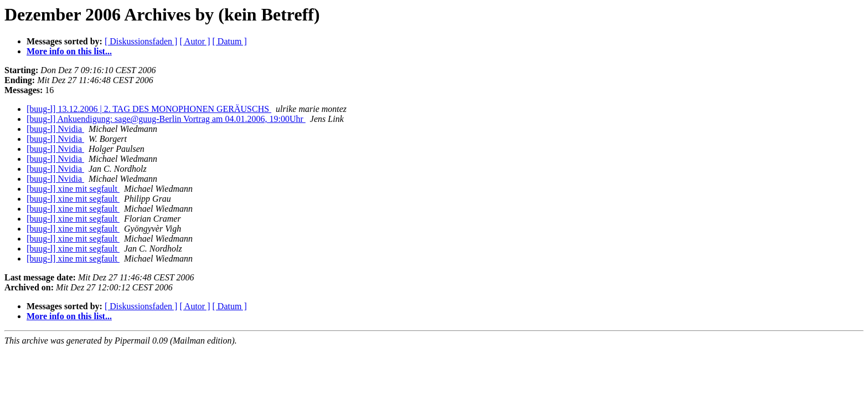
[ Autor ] (195, 41)
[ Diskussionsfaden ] (141, 41)
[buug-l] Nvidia (55, 129)
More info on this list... (69, 51)
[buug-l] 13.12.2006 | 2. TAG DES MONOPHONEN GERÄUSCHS (149, 109)
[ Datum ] (230, 41)
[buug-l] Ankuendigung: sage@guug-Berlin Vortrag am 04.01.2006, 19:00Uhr (166, 119)
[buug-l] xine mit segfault (73, 189)
